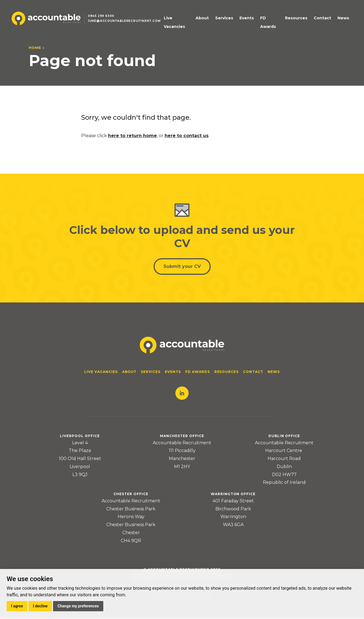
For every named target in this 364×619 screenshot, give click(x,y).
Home (35, 48)
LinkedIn (182, 394)
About (212, 20)
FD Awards (274, 20)
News (342, 20)
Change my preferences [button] (78, 606)
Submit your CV (182, 267)
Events (252, 20)
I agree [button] (17, 606)
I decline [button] (40, 606)
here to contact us (187, 136)
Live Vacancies (186, 20)
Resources (300, 20)
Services (232, 20)
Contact (324, 20)
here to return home (132, 136)
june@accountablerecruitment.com (126, 23)
